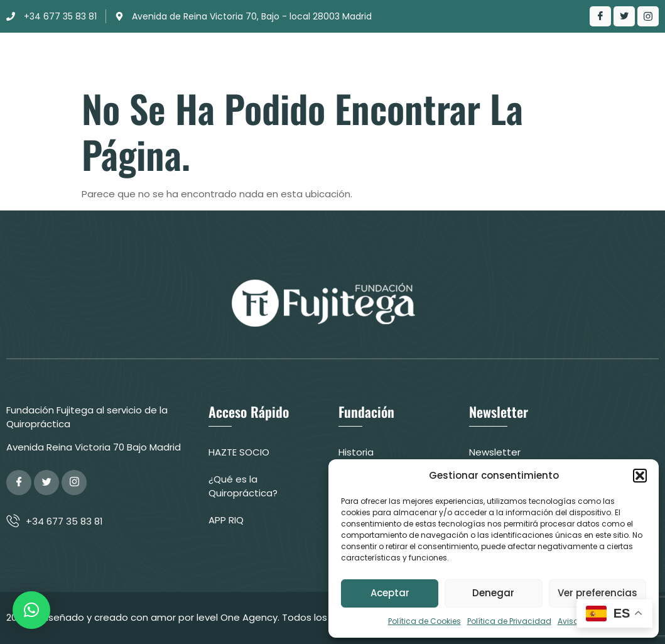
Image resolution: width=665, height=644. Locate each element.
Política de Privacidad (509, 621)
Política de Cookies (424, 621)
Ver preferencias (597, 593)
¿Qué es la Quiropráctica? (478, 53)
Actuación (360, 53)
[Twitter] (624, 16)
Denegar (493, 593)
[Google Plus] (74, 483)
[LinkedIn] (648, 16)
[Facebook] (600, 16)
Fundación (217, 53)
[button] (640, 476)
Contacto (588, 53)
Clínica (288, 53)
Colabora (399, 64)
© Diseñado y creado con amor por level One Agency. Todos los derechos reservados (230, 617)
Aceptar (390, 593)
